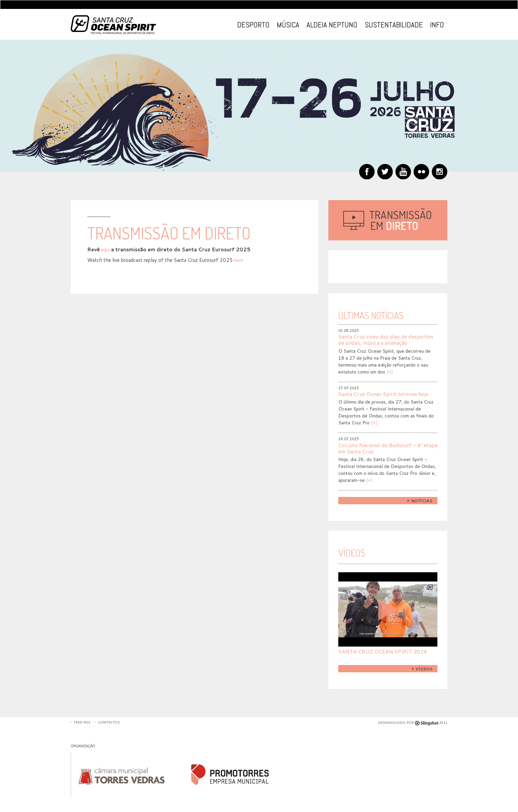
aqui (105, 249)
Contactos (109, 722)
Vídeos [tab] (352, 553)
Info (437, 25)
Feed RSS (82, 722)
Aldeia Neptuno (332, 25)
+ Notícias (420, 501)
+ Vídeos (422, 669)
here (239, 260)
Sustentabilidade (394, 25)
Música (288, 25)
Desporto (253, 25)
